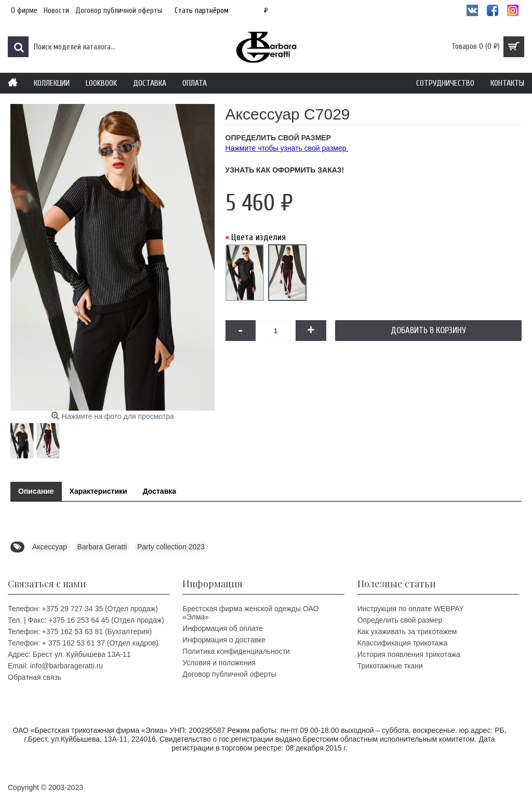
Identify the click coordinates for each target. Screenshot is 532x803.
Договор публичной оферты (229, 674)
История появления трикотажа (409, 654)
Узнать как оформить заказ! (285, 170)
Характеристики (98, 491)
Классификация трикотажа (403, 643)
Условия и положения (219, 663)
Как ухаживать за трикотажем (407, 631)
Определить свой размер (400, 620)
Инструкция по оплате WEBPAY (411, 609)
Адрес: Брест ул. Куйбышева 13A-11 (69, 654)
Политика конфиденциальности (236, 651)
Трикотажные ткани (390, 666)
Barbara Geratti (102, 547)
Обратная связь (35, 677)
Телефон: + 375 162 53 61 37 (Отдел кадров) (83, 643)
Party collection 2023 (171, 547)
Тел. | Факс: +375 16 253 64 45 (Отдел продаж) (86, 620)
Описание (36, 491)
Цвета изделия (258, 237)
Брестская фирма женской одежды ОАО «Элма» (250, 613)
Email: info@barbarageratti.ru (55, 666)
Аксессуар (50, 547)
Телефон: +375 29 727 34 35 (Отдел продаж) (83, 609)
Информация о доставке (224, 640)
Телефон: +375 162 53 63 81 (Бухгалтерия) (80, 631)
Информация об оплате (222, 628)
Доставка (159, 491)
